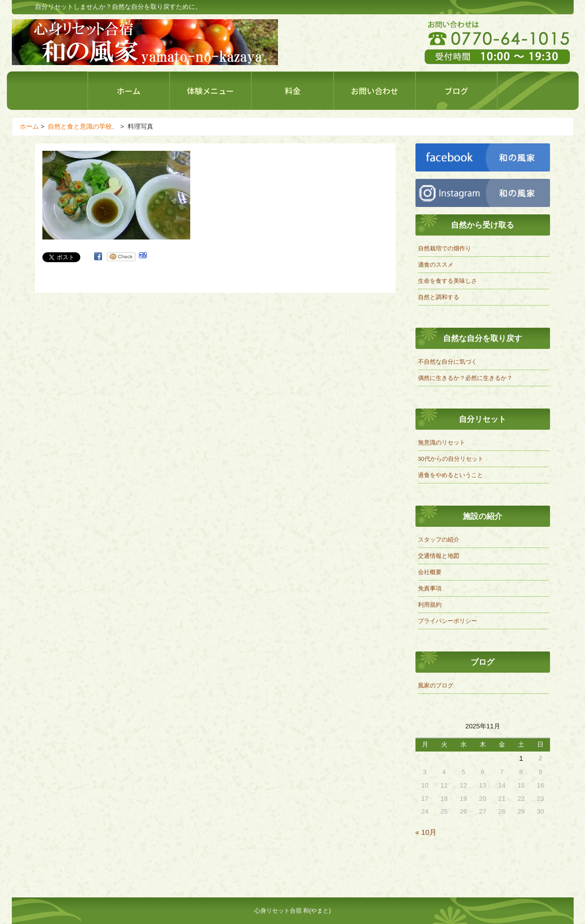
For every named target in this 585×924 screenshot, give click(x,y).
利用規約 (430, 604)
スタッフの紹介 (439, 539)
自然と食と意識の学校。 (83, 126)
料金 (293, 91)
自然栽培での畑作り (445, 248)
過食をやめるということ (450, 475)
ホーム (129, 91)
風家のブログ (436, 685)
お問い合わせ (375, 91)
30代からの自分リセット (451, 459)
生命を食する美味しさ (447, 281)
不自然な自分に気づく (447, 361)
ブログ (456, 91)
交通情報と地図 (439, 556)
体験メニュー (210, 91)
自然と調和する (439, 297)
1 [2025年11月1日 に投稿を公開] (521, 758)
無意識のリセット (442, 442)
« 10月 (426, 832)
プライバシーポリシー (447, 621)
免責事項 (430, 588)
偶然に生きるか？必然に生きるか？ (465, 378)
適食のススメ (436, 264)
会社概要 (430, 572)
